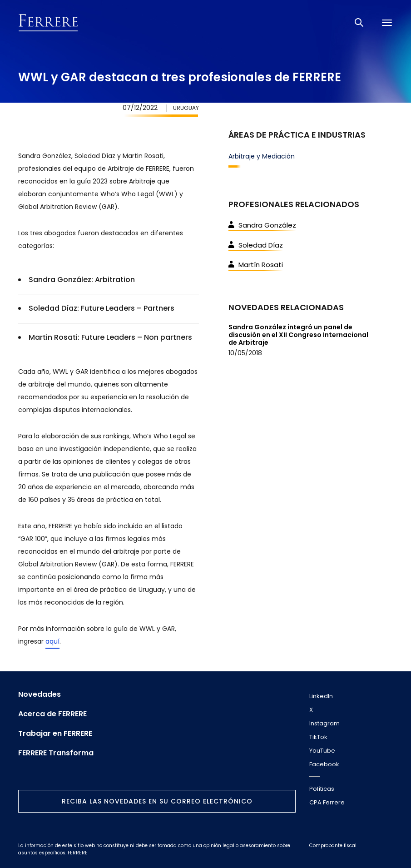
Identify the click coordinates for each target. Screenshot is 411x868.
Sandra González (262, 225)
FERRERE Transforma (56, 753)
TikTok (318, 737)
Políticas (322, 789)
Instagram (324, 723)
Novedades (40, 694)
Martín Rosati (256, 265)
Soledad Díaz (256, 245)
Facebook (324, 764)
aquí (52, 641)
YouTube (322, 751)
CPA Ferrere (327, 802)
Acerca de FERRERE (52, 714)
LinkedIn (321, 696)
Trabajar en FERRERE (55, 734)
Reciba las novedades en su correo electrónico (157, 801)
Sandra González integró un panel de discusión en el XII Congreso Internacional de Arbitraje (298, 335)
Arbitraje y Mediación (262, 156)
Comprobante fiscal (333, 846)
